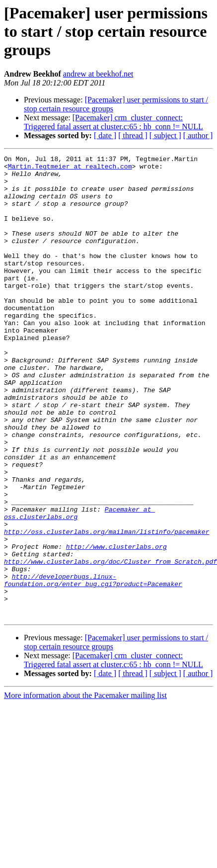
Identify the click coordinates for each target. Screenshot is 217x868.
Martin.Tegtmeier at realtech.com (70, 169)
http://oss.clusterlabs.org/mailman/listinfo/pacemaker (107, 608)
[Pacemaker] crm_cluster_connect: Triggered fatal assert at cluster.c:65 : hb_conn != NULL (113, 122)
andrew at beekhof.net (98, 74)
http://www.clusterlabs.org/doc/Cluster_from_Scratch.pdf (110, 643)
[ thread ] (133, 135)
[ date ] (105, 135)
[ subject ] (165, 135)
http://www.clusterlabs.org (116, 625)
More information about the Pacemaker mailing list (85, 788)
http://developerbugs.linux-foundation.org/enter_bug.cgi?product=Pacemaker (93, 666)
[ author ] (198, 135)
